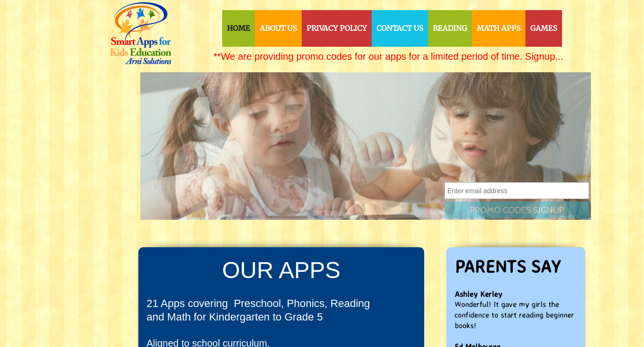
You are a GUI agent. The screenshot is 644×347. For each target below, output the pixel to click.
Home (239, 28)
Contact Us (400, 28)
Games (544, 28)
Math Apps (499, 28)
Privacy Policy (337, 28)
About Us (278, 28)
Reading (450, 28)
